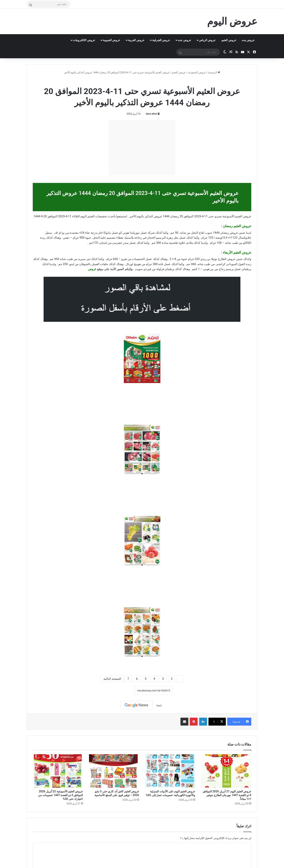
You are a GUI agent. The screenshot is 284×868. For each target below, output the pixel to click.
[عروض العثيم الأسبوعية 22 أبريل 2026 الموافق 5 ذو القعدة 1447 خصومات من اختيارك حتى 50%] (58, 771)
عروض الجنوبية (112, 40)
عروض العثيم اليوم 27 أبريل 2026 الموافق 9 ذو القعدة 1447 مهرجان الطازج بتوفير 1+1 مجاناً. (227, 795)
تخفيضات (101, 216)
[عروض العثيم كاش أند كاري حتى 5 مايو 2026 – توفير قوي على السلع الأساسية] (114, 771)
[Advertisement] (142, 148)
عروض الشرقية (161, 40)
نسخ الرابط (123, 690)
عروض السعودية (197, 72)
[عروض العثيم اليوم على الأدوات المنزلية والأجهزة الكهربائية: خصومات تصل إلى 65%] (170, 771)
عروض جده (184, 40)
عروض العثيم (229, 40)
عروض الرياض (207, 40)
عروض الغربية (136, 40)
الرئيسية (214, 72)
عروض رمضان (133, 81)
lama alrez (151, 114)
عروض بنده (248, 40)
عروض (92, 269)
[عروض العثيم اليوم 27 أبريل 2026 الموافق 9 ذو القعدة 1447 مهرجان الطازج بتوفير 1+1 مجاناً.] (226, 771)
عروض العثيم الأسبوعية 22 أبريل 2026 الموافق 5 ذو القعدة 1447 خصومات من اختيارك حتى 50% (61, 795)
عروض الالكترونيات (84, 40)
